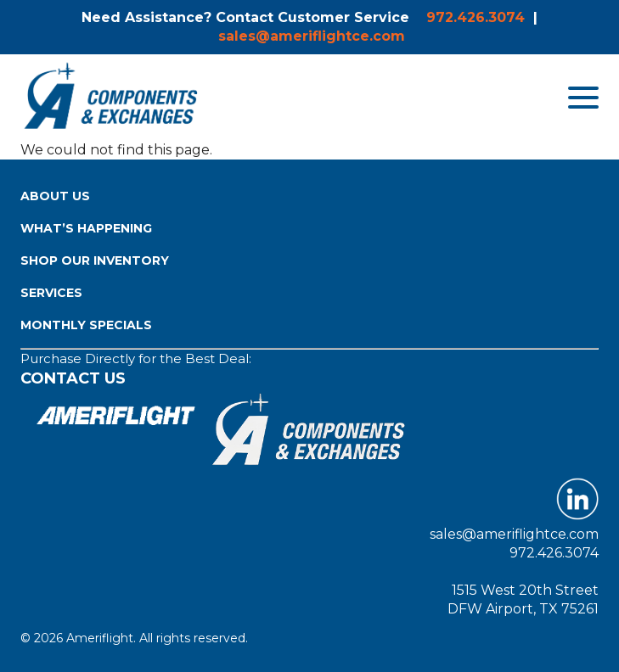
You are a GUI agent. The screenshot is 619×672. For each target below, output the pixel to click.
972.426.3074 (476, 17)
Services (51, 293)
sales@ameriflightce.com (312, 36)
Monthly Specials (86, 325)
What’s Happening (86, 228)
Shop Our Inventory (95, 260)
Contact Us (73, 378)
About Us (55, 196)
